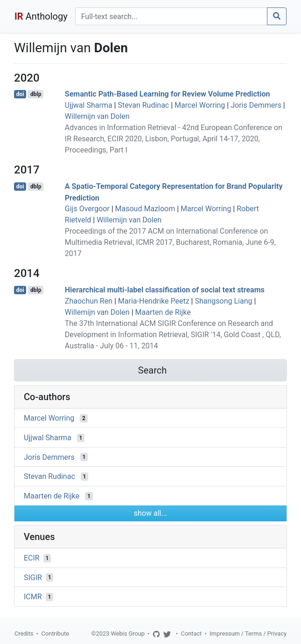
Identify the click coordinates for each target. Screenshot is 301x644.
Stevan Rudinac (143, 105)
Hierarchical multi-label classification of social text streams (165, 290)
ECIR (32, 558)
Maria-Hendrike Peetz (154, 301)
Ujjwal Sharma (89, 105)
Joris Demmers (256, 105)
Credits (24, 634)
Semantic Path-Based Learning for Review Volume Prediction (168, 94)
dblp (36, 94)
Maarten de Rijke (163, 312)
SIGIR (33, 577)
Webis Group (128, 634)
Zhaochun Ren (89, 301)
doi (20, 94)
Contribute (55, 634)
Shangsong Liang (223, 301)
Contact (192, 634)
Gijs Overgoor (87, 209)
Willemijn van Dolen (97, 116)
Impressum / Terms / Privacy (248, 634)
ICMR (33, 597)
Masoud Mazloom (145, 209)
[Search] (171, 16)
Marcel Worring (200, 105)
